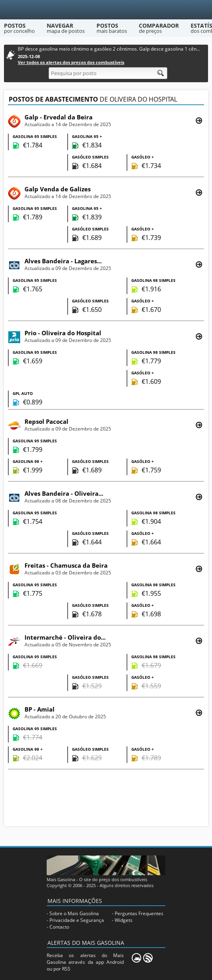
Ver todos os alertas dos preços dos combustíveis (71, 62)
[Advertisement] (106, 799)
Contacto (59, 927)
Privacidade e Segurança (77, 920)
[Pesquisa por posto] (108, 73)
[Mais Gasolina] (106, 10)
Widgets (124, 920)
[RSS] (148, 958)
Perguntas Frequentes (139, 913)
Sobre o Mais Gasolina (74, 913)
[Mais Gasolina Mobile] (136, 958)
